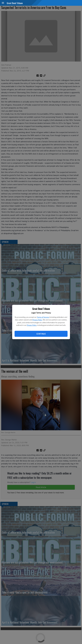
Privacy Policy (37, 320)
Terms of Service (43, 317)
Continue (41, 334)
